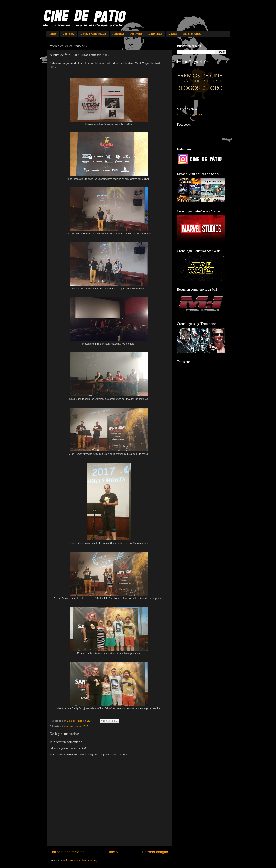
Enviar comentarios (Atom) (82, 860)
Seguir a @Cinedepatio (191, 115)
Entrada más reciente (67, 852)
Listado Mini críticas (94, 34)
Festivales (136, 34)
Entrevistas (155, 34)
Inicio (53, 34)
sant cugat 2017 (79, 726)
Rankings (118, 34)
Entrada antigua (155, 852)
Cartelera (69, 34)
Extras (173, 34)
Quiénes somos (192, 34)
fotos (65, 726)
